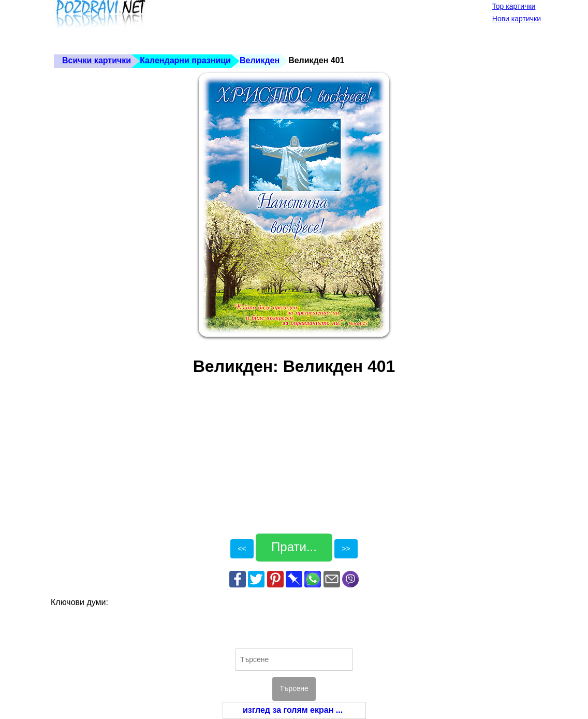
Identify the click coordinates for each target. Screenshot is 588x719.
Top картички (514, 6)
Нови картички (517, 19)
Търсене (294, 688)
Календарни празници (185, 60)
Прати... (294, 547)
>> (346, 549)
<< (242, 549)
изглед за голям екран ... (293, 710)
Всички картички (97, 60)
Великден (260, 60)
